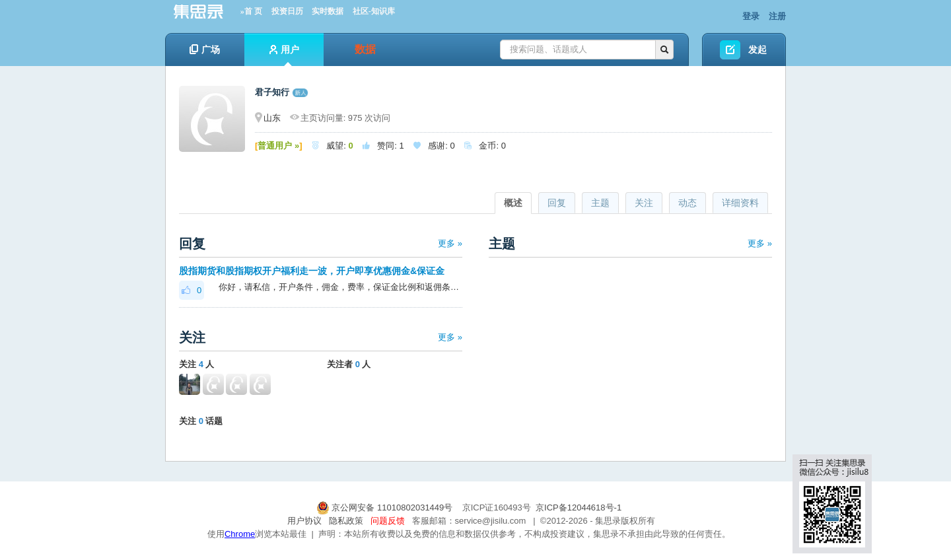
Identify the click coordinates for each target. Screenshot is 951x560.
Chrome (240, 534)
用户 (284, 55)
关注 (644, 203)
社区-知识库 (374, 11)
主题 (600, 203)
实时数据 (328, 11)
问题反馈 (388, 521)
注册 (777, 16)
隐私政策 (346, 521)
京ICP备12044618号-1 (579, 507)
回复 (557, 203)
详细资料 (740, 203)
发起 (757, 50)
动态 (687, 203)
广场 (205, 50)
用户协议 (304, 521)
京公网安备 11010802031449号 (386, 507)
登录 (751, 16)
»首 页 (251, 11)
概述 (513, 203)
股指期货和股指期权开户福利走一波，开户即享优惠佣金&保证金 (312, 271)
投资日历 (287, 11)
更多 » (450, 243)
